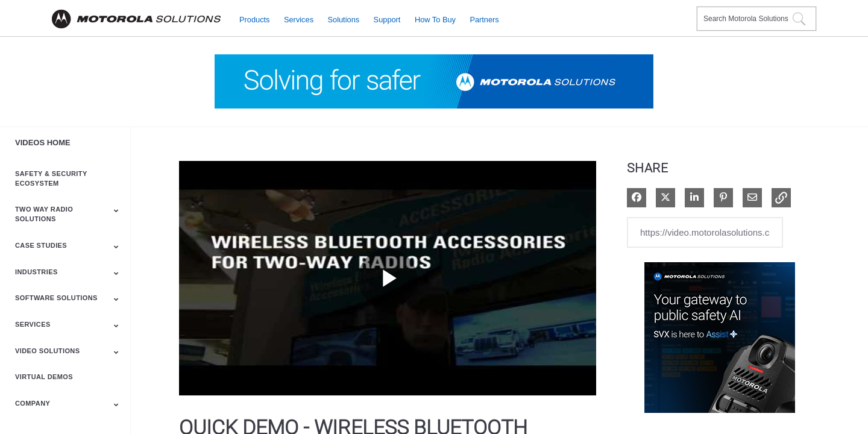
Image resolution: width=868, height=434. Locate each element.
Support (387, 19)
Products (255, 19)
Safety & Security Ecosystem (51, 178)
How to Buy (435, 19)
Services (299, 19)
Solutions (344, 19)
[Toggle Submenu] (116, 210)
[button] (781, 198)
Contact (683, 11)
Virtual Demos (44, 377)
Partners (484, 19)
